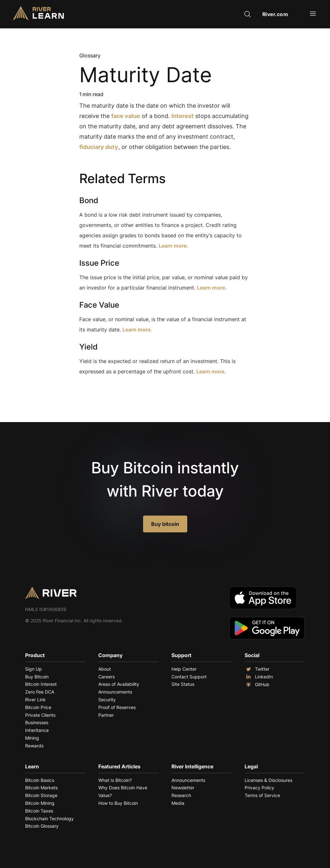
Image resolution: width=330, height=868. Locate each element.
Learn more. (173, 246)
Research (181, 795)
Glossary (90, 55)
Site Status (183, 684)
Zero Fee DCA (40, 692)
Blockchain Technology (49, 819)
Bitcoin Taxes (39, 811)
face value (126, 116)
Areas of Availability (119, 684)
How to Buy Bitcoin (118, 803)
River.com (275, 14)
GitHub (257, 685)
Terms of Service (262, 795)
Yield (88, 347)
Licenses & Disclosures (268, 780)
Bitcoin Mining (40, 803)
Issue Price (99, 263)
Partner (106, 715)
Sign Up (34, 669)
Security (107, 700)
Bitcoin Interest (41, 684)
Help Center (184, 669)
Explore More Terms (115, 391)
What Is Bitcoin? (115, 780)
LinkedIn (259, 677)
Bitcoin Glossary (42, 826)
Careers (107, 677)
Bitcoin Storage (41, 795)
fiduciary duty (99, 147)
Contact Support (189, 677)
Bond (89, 200)
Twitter (257, 669)
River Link (35, 700)
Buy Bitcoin (37, 677)
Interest (183, 116)
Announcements (115, 692)
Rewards (34, 746)
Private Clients (40, 715)
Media (178, 803)
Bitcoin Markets (41, 788)
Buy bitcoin (165, 524)
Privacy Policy (259, 788)
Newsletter (183, 788)
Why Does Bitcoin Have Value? (123, 791)
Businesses (37, 722)
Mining (32, 738)
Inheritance (37, 730)
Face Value (99, 305)
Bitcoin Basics (40, 780)
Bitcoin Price (38, 707)
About (105, 669)
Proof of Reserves (117, 707)
